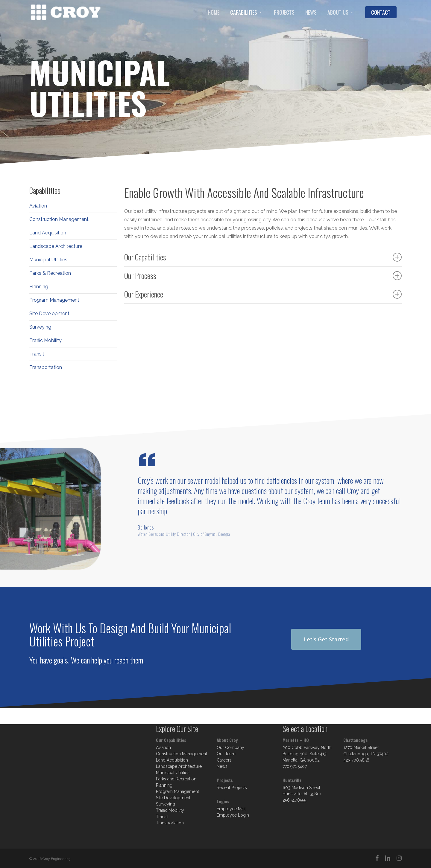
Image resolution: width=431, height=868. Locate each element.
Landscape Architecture (56, 246)
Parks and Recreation (176, 779)
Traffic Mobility (45, 340)
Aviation (38, 206)
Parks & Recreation (50, 273)
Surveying (40, 327)
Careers (224, 760)
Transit (37, 354)
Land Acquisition (48, 233)
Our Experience (263, 294)
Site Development (49, 314)
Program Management (54, 300)
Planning (39, 287)
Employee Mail (231, 809)
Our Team (226, 754)
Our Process (263, 276)
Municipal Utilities (48, 260)
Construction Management (59, 219)
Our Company (230, 748)
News (222, 766)
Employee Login (233, 815)
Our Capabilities (263, 257)
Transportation (46, 367)
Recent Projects (232, 788)
